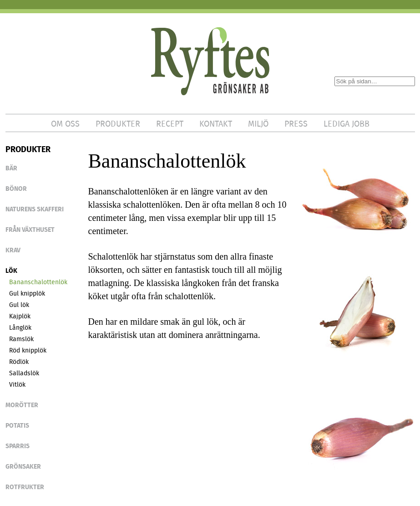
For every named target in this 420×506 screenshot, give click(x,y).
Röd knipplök (28, 350)
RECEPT (170, 124)
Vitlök (17, 384)
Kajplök (20, 316)
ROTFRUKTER (25, 487)
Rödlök (19, 362)
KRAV (13, 250)
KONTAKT (216, 124)
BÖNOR (16, 189)
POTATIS (17, 425)
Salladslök (24, 373)
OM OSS (65, 124)
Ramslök (21, 339)
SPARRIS (18, 446)
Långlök (20, 327)
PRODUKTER (118, 124)
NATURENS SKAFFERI (35, 209)
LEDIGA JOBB (347, 124)
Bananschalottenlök (38, 282)
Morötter (22, 405)
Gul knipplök (27, 293)
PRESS (296, 124)
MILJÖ (258, 124)
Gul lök (19, 305)
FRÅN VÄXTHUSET (30, 230)
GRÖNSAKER (23, 466)
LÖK (11, 271)
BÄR (11, 168)
